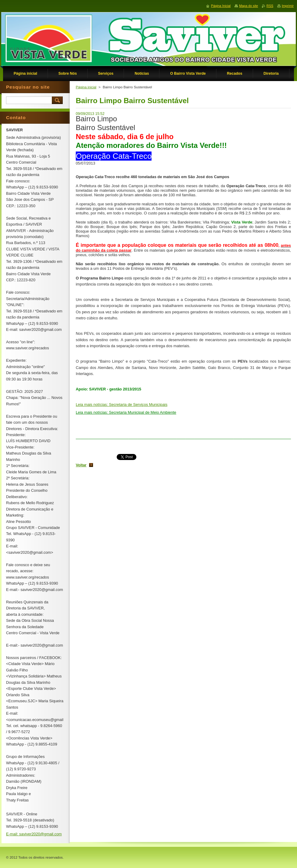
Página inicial (86, 87)
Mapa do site (249, 6)
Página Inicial (221, 6)
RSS (270, 6)
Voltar (81, 465)
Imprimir (288, 6)
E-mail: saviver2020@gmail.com (34, 834)
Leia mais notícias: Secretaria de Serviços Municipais (122, 405)
